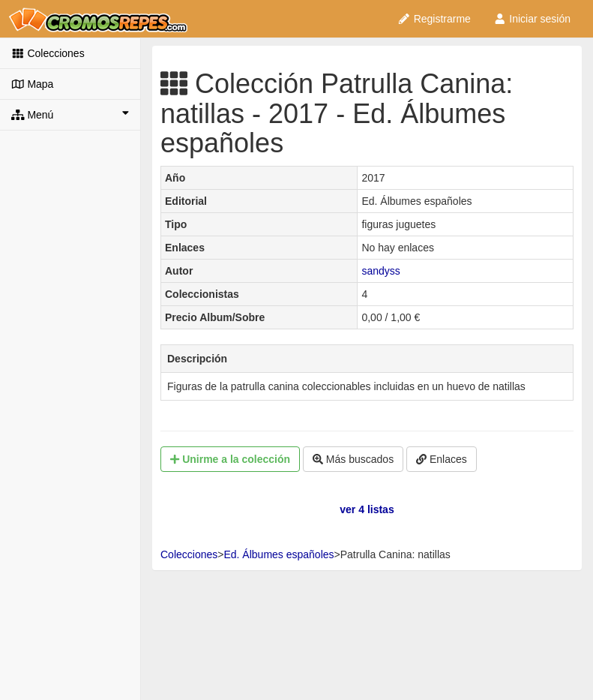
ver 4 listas (367, 509)
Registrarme (434, 19)
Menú (70, 114)
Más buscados (353, 459)
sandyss (380, 271)
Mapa (32, 84)
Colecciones (48, 53)
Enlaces (442, 459)
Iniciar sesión (532, 19)
